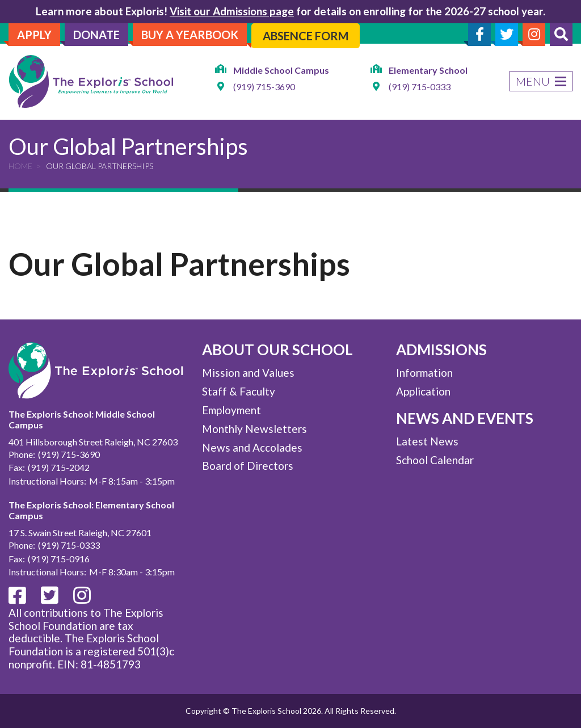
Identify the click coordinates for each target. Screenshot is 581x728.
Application (423, 391)
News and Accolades (252, 447)
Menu (541, 81)
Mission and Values (248, 373)
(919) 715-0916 (59, 559)
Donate (96, 35)
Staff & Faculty (239, 391)
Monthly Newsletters (254, 429)
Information (424, 373)
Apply (34, 35)
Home (20, 166)
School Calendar (435, 460)
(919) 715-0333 (420, 87)
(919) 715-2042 (59, 467)
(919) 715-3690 (264, 87)
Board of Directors (248, 466)
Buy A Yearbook (190, 35)
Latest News (427, 441)
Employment (231, 410)
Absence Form (306, 36)
